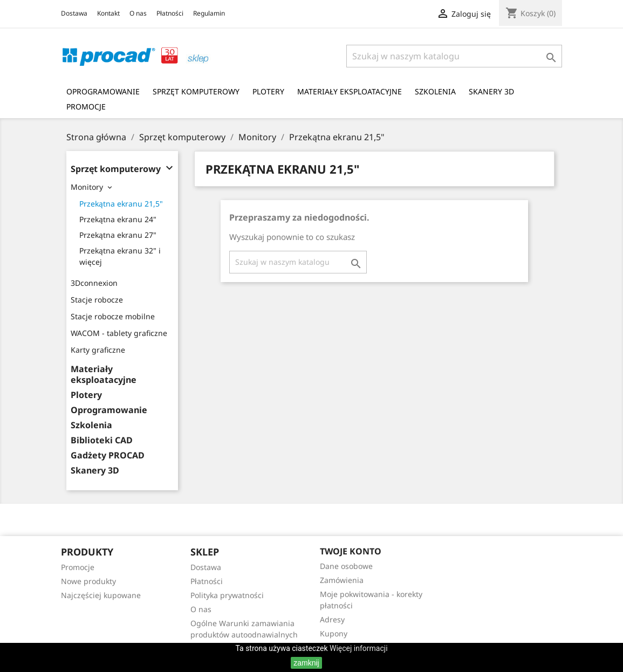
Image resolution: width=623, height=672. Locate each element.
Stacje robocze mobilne (113, 316)
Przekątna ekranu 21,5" (121, 204)
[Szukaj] (454, 56)
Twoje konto (351, 551)
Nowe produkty (88, 581)
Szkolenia (435, 91)
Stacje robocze (97, 300)
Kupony (334, 633)
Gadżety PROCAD (108, 455)
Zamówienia (342, 580)
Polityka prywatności (227, 595)
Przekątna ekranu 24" (118, 219)
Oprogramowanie (103, 91)
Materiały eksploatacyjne (350, 91)
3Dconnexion (94, 283)
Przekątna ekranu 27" (118, 235)
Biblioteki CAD (102, 440)
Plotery (268, 91)
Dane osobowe (346, 566)
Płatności (170, 13)
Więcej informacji (359, 648)
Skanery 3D (491, 91)
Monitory (87, 187)
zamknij (306, 663)
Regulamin (209, 13)
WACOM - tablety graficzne (119, 333)
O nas (138, 13)
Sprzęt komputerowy (196, 91)
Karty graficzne (98, 350)
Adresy (332, 619)
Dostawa (74, 13)
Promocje (86, 107)
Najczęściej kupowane (101, 595)
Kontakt (108, 13)
